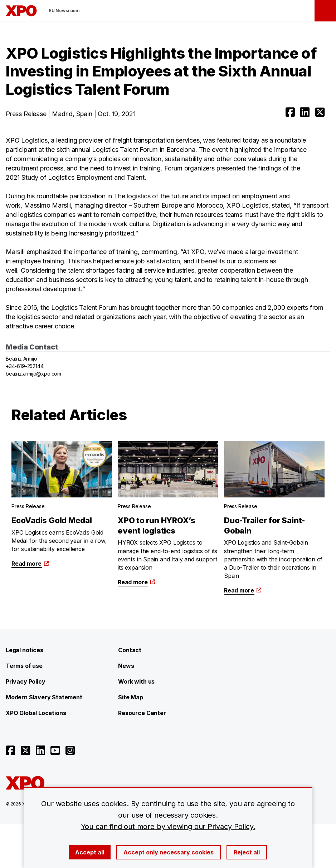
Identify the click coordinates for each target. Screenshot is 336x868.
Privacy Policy (25, 681)
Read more (30, 564)
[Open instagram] (70, 750)
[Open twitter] (320, 112)
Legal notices (25, 650)
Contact (130, 650)
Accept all (90, 852)
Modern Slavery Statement (44, 697)
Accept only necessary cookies (169, 852)
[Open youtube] (55, 750)
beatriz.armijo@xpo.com (33, 374)
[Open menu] (325, 11)
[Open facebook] (290, 112)
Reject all (247, 852)
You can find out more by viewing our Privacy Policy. (168, 827)
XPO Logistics (27, 140)
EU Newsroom (64, 11)
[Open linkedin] (305, 112)
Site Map (131, 697)
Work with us (136, 681)
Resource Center (142, 713)
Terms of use (24, 666)
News (126, 666)
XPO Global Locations (36, 713)
